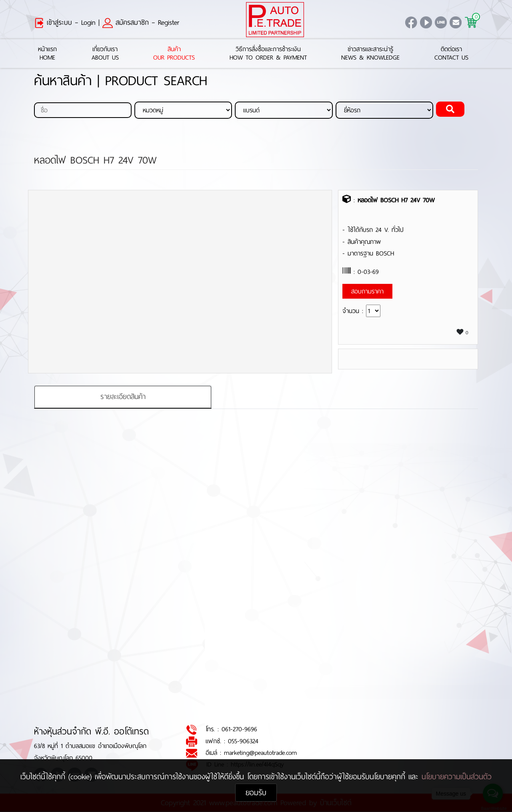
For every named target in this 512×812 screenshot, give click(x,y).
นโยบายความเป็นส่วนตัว (457, 777)
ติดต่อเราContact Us (451, 54)
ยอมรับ (256, 793)
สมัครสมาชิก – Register (141, 22)
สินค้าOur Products (174, 54)
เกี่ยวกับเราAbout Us (105, 54)
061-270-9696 (239, 729)
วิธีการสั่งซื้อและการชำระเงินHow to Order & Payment (268, 54)
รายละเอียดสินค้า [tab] (123, 397)
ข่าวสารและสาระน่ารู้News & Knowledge (370, 54)
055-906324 (243, 741)
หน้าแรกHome (47, 54)
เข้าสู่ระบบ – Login (65, 22)
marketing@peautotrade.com (260, 753)
